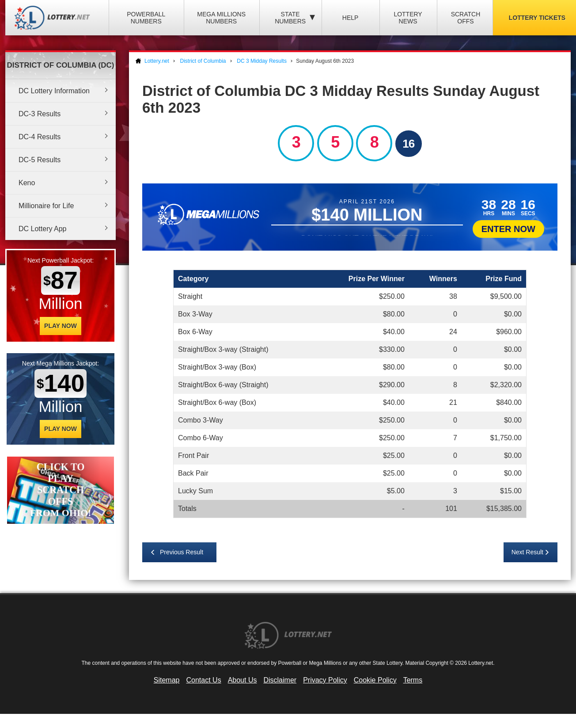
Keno (27, 183)
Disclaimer (280, 680)
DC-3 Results (40, 114)
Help (351, 18)
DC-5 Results (40, 160)
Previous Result (182, 552)
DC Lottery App (43, 229)
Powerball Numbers (146, 18)
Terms (413, 680)
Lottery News (408, 18)
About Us (243, 680)
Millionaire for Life (46, 206)
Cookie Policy (375, 680)
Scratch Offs (466, 18)
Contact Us (204, 680)
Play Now (61, 326)
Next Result (527, 552)
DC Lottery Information (54, 91)
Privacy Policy (325, 680)
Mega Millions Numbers (221, 18)
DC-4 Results (40, 137)
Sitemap (167, 680)
